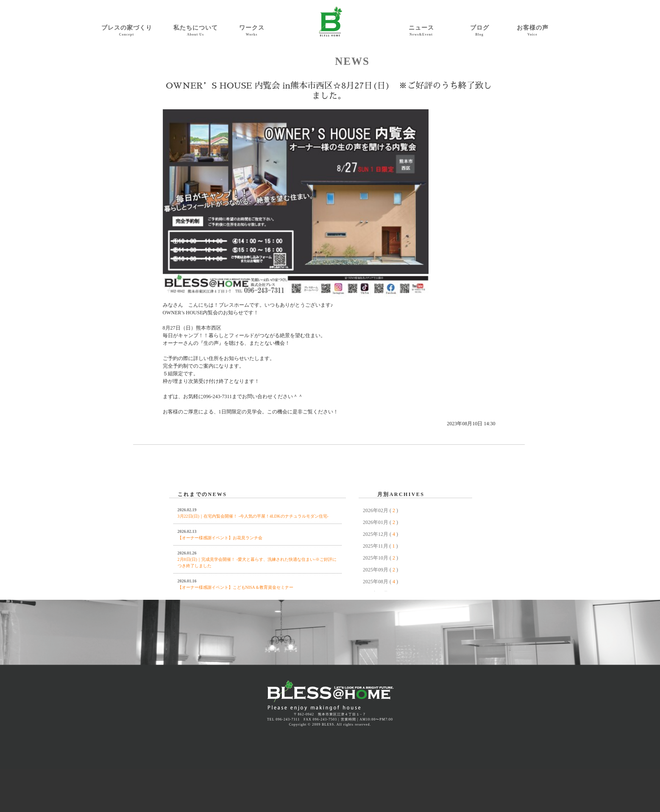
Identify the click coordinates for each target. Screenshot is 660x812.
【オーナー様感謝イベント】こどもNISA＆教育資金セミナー (235, 587)
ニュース (421, 31)
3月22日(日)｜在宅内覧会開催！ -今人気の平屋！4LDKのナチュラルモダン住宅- (253, 516)
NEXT (466, 485)
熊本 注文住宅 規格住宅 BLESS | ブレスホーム (330, 696)
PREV (175, 485)
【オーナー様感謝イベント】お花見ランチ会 (220, 538)
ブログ (480, 31)
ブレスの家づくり (127, 31)
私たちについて (196, 31)
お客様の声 (533, 31)
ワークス (252, 31)
